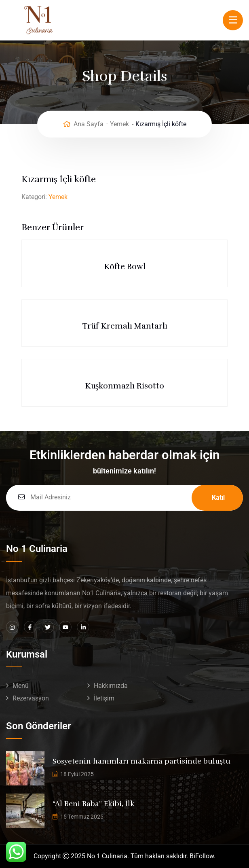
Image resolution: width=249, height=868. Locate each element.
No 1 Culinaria (107, 856)
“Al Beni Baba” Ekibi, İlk (94, 804)
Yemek (119, 124)
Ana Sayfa (89, 124)
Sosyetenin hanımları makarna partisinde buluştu (141, 761)
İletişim (104, 698)
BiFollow (202, 856)
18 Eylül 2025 (77, 774)
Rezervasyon (31, 698)
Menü (21, 686)
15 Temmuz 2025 (82, 817)
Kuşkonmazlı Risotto (125, 386)
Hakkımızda (111, 686)
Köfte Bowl (125, 266)
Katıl (218, 498)
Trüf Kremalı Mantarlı (125, 326)
